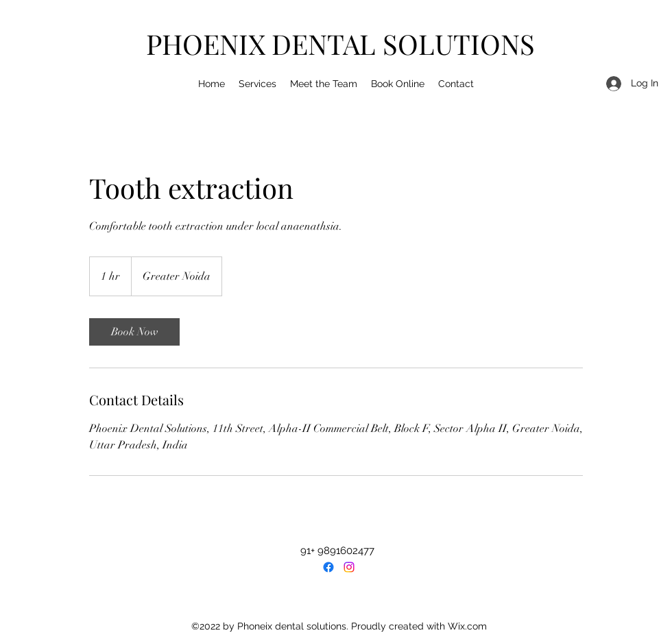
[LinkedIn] (349, 567)
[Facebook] (328, 567)
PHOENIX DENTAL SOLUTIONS (340, 44)
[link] (134, 332)
